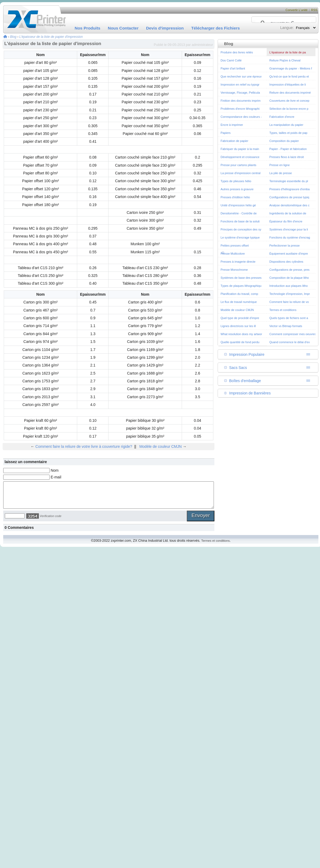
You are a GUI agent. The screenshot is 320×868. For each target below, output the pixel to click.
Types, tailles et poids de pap (288, 133)
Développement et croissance (240, 157)
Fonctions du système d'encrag (290, 237)
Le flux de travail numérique (239, 302)
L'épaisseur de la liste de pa (288, 52)
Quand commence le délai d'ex (290, 342)
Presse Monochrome (234, 270)
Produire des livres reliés (237, 52)
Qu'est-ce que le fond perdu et (289, 76)
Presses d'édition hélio (235, 197)
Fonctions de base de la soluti (240, 221)
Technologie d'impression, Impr (290, 294)
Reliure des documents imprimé (290, 93)
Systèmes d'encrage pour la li (289, 229)
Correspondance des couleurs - (241, 117)
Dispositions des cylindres (286, 262)
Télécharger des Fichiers (215, 28)
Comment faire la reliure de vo (289, 302)
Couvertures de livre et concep (289, 101)
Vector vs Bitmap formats (286, 326)
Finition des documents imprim (241, 101)
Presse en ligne (280, 165)
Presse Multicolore (233, 254)
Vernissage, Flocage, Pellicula (240, 93)
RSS (314, 10)
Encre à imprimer (232, 125)
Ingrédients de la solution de (288, 213)
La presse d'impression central (241, 173)
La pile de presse (281, 173)
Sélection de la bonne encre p (289, 109)
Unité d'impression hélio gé (238, 205)
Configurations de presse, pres (289, 270)
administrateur (202, 45)
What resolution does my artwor (241, 334)
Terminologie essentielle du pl (289, 181)
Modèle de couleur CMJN (161, 446)
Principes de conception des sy (241, 229)
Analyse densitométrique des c (289, 205)
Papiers (226, 133)
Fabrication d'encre (282, 117)
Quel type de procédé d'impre (240, 318)
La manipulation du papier (286, 125)
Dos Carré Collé (231, 60)
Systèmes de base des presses (241, 278)
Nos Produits (88, 28)
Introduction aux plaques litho (289, 286)
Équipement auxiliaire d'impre (289, 254)
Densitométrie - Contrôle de (239, 213)
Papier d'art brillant (233, 68)
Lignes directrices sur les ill (238, 326)
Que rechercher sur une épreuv (241, 76)
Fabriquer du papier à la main (240, 149)
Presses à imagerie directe (238, 262)
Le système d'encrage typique (240, 237)
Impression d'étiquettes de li (288, 85)
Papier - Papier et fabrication (288, 149)
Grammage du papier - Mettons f (291, 68)
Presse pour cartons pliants (238, 165)
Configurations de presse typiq (289, 197)
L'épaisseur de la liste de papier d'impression (51, 37)
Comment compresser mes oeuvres (293, 334)
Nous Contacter (123, 28)
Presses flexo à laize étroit (286, 157)
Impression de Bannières (250, 393)
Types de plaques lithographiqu (241, 286)
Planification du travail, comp (239, 294)
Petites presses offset (235, 246)
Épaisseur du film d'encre (286, 221)
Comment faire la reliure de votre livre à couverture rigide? (84, 446)
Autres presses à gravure (237, 189)
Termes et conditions (283, 310)
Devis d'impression (165, 28)
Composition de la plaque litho (289, 278)
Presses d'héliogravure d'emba (289, 189)
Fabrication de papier (234, 141)
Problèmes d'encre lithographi (240, 109)
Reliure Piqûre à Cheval (285, 60)
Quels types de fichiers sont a (289, 318)
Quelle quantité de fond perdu (240, 342)
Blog (13, 37)
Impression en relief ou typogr (240, 85)
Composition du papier (284, 141)
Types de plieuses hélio (236, 181)
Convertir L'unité (296, 10)
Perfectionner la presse (284, 246)
